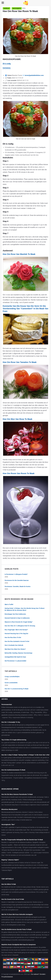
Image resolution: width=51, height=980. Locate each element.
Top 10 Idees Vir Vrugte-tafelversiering (14, 740)
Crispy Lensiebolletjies (12, 677)
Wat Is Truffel (9, 604)
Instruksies (7, 68)
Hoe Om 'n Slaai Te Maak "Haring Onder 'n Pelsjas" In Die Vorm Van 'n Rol (25, 755)
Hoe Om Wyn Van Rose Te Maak (18, 419)
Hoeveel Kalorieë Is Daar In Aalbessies (17, 618)
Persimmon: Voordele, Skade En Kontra (18, 586)
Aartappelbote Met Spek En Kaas (15, 657)
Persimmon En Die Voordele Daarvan (17, 580)
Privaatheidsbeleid (7, 977)
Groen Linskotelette (11, 683)
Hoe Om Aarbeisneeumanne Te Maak (13, 770)
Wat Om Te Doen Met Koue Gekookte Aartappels (17, 914)
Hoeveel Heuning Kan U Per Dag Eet (16, 634)
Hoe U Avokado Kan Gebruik (14, 645)
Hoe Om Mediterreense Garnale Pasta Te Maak (16, 929)
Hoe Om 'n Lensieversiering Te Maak (17, 689)
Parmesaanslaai (7, 704)
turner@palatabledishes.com (34, 75)
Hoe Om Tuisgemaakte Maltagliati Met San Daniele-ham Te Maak (22, 840)
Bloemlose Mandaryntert (9, 809)
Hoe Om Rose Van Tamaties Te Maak (20, 362)
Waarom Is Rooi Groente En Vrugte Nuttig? (19, 622)
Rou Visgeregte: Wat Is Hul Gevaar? (16, 630)
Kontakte (43, 974)
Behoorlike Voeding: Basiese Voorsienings (18, 653)
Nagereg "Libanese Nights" (10, 860)
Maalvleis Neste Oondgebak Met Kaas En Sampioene (19, 945)
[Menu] (3, 3)
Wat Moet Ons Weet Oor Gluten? (15, 649)
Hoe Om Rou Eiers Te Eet (13, 637)
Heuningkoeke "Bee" (8, 824)
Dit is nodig (7, 64)
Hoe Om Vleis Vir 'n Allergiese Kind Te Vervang (20, 626)
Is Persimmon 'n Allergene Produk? (16, 574)
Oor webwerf (35, 974)
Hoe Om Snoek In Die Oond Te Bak (13, 899)
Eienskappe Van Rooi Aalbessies (15, 614)
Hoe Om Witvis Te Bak (9, 884)
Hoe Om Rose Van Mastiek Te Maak (19, 254)
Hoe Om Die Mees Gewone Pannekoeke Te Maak (17, 794)
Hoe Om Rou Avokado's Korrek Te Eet (17, 641)
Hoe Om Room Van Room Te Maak (19, 473)
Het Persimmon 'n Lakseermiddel (15, 661)
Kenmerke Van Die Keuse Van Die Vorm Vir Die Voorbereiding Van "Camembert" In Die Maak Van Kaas (25, 309)
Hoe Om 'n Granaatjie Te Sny (11, 722)
